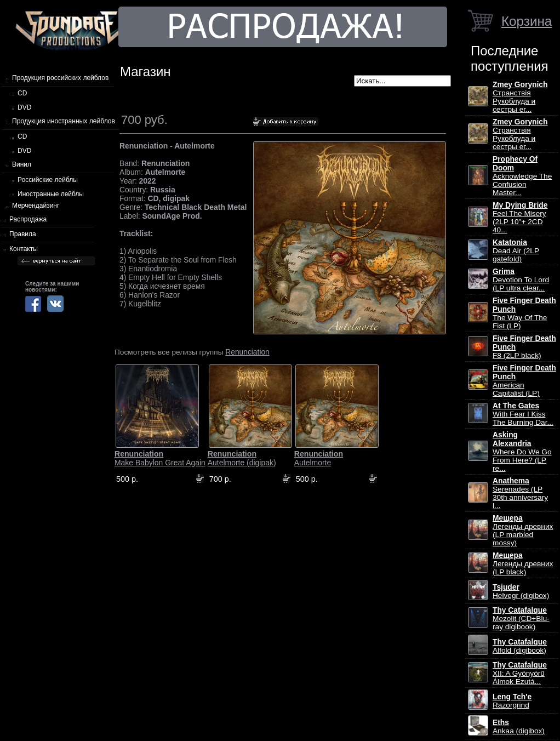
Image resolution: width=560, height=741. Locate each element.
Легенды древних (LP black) (523, 564)
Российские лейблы (48, 180)
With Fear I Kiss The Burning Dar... (523, 414)
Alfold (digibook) (520, 646)
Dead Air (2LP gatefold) (516, 251)
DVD (24, 107)
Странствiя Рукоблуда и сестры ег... (520, 97)
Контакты (24, 249)
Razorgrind (512, 701)
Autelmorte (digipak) (242, 458)
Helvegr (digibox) (521, 591)
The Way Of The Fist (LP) (524, 313)
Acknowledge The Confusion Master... (522, 176)
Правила (23, 234)
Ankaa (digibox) (519, 727)
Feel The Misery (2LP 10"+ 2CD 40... (520, 218)
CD (22, 93)
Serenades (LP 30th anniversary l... (520, 493)
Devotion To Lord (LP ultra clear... (521, 280)
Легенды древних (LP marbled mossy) (523, 531)
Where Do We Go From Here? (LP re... (522, 452)
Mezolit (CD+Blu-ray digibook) (521, 619)
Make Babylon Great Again (160, 458)
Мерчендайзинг (36, 206)
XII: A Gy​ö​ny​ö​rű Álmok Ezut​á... (520, 673)
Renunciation (247, 352)
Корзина (527, 21)
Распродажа (28, 219)
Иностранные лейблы (51, 194)
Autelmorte (319, 458)
